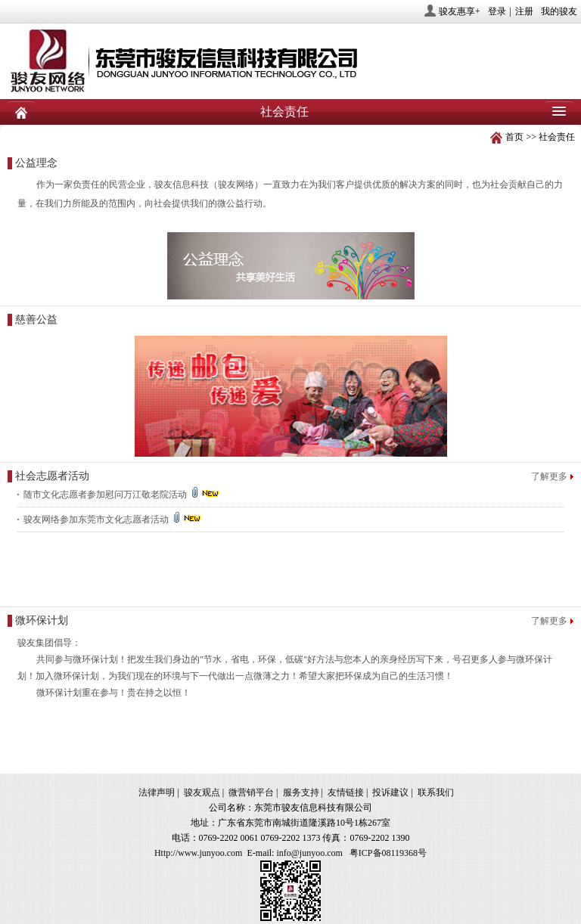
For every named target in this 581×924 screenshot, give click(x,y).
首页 (514, 137)
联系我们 (436, 792)
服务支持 (301, 792)
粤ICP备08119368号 (388, 853)
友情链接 (346, 792)
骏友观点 (202, 792)
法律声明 (157, 792)
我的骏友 (559, 11)
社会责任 (557, 137)
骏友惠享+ (460, 11)
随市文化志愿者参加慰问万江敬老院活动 (122, 495)
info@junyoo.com (309, 853)
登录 (497, 11)
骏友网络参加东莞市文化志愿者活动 (113, 519)
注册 (524, 11)
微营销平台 (251, 792)
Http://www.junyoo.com (199, 853)
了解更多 (549, 476)
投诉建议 (390, 792)
